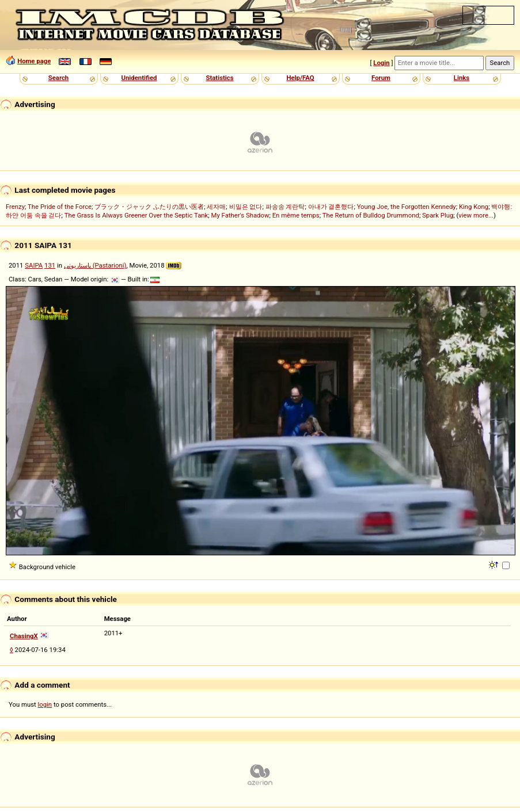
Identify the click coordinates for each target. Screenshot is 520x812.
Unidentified (139, 78)
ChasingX (24, 636)
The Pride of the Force (60, 207)
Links (462, 78)
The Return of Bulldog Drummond (371, 215)
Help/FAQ (300, 78)
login (45, 704)
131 (50, 265)
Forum (381, 78)
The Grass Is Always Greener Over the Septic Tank (136, 215)
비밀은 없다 (246, 207)
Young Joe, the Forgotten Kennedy (407, 207)
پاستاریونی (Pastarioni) (95, 265)
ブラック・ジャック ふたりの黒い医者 (149, 207)
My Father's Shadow (240, 215)
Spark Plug (438, 215)
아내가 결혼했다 (331, 207)
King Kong (474, 207)
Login (381, 63)
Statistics (219, 78)
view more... (476, 215)
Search (58, 78)
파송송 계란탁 (285, 207)
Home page (34, 61)
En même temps (296, 215)
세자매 (216, 207)
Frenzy (15, 207)
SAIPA (34, 265)
